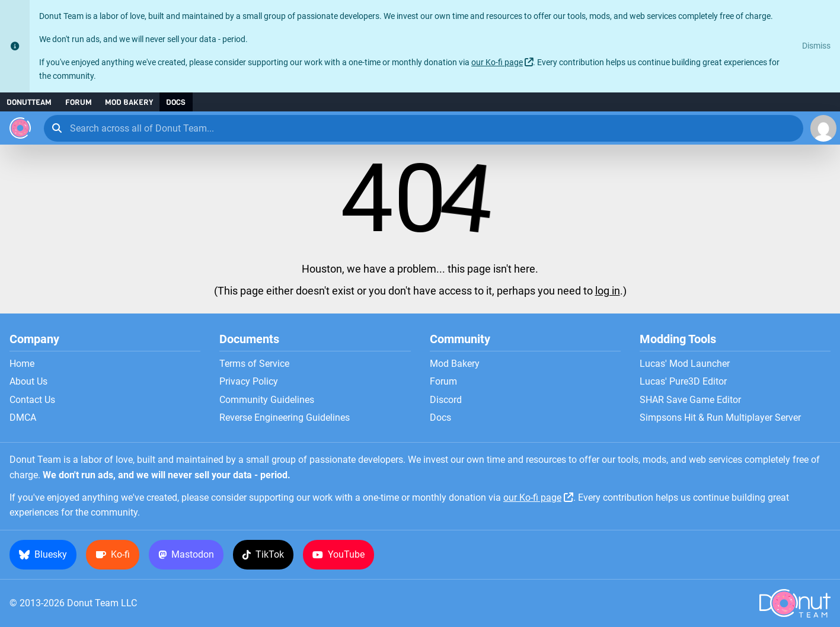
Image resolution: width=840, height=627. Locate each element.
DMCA (23, 418)
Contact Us (32, 400)
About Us (28, 382)
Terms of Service (254, 364)
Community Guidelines (267, 400)
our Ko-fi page (497, 63)
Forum (79, 102)
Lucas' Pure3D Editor (683, 382)
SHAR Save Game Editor (690, 400)
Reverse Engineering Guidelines (285, 418)
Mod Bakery (129, 102)
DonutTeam (29, 102)
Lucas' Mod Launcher (685, 364)
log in (608, 291)
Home (22, 364)
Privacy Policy (249, 382)
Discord (446, 400)
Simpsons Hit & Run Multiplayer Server (720, 418)
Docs (176, 102)
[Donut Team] (20, 128)
